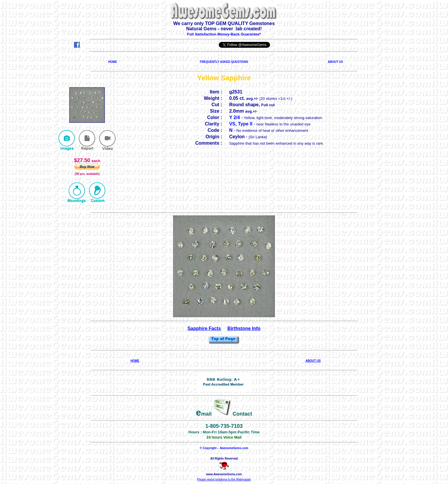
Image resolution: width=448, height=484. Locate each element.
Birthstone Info (244, 328)
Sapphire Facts (204, 328)
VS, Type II (241, 124)
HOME (113, 62)
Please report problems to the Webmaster (224, 479)
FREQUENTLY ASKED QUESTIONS (224, 62)
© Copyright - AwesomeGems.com (224, 448)
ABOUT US (335, 62)
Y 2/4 (235, 117)
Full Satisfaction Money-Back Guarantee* (224, 34)
